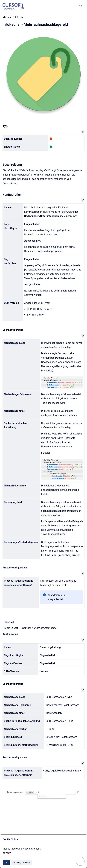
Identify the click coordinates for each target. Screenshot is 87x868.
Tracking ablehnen (21, 863)
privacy (7, 853)
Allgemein (7, 17)
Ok (6, 863)
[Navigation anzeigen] (80, 861)
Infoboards (20, 17)
